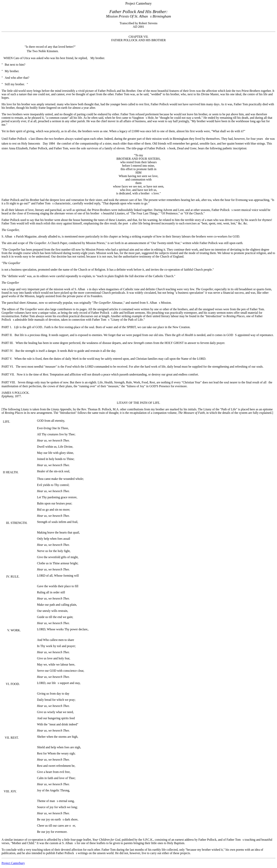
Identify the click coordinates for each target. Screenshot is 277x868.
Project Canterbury (13, 863)
